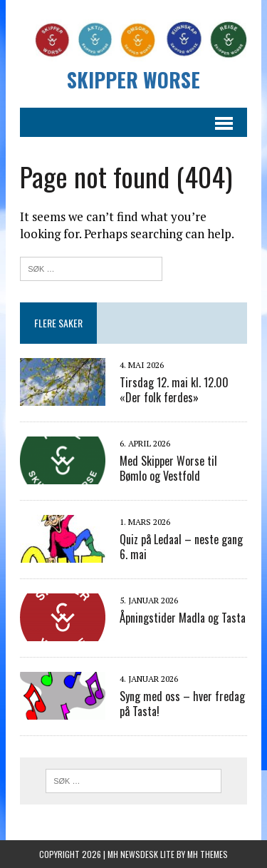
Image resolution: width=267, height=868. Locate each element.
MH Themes (208, 854)
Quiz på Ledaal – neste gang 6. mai (181, 547)
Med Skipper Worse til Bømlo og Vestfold (168, 468)
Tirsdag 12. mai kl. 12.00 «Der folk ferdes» (174, 390)
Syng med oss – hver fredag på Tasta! (182, 704)
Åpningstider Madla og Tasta (183, 618)
